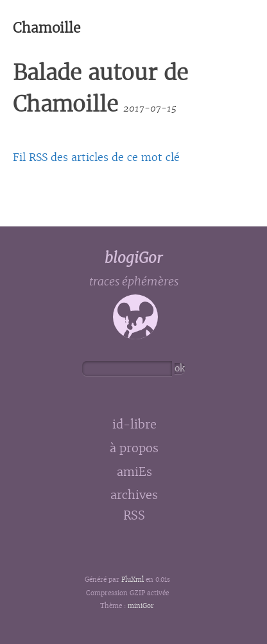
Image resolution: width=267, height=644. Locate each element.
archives (134, 495)
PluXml (133, 580)
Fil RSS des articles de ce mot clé (96, 157)
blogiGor (133, 258)
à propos (134, 448)
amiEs (134, 472)
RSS (134, 516)
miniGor (141, 606)
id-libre (134, 425)
